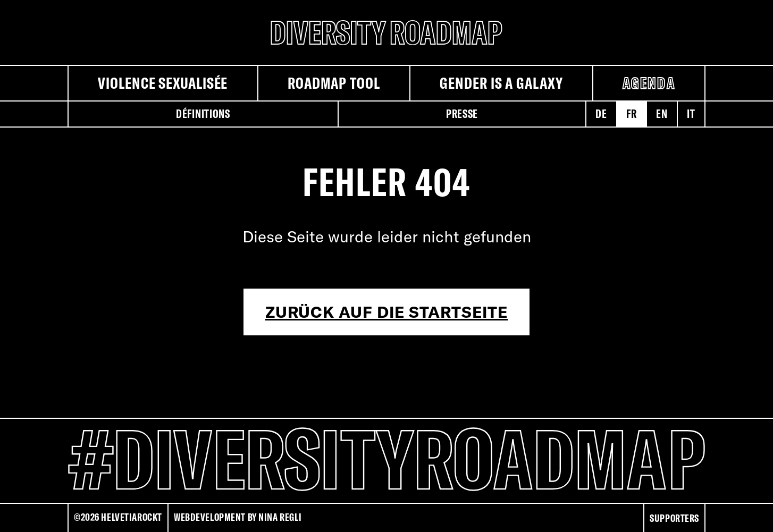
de (601, 114)
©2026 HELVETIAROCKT (118, 517)
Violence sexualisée (163, 83)
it (691, 114)
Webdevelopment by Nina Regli (238, 517)
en (662, 114)
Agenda (649, 83)
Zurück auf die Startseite (387, 312)
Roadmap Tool (334, 83)
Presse (462, 114)
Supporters (674, 518)
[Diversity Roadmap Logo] (386, 32)
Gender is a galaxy (501, 83)
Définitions (203, 114)
